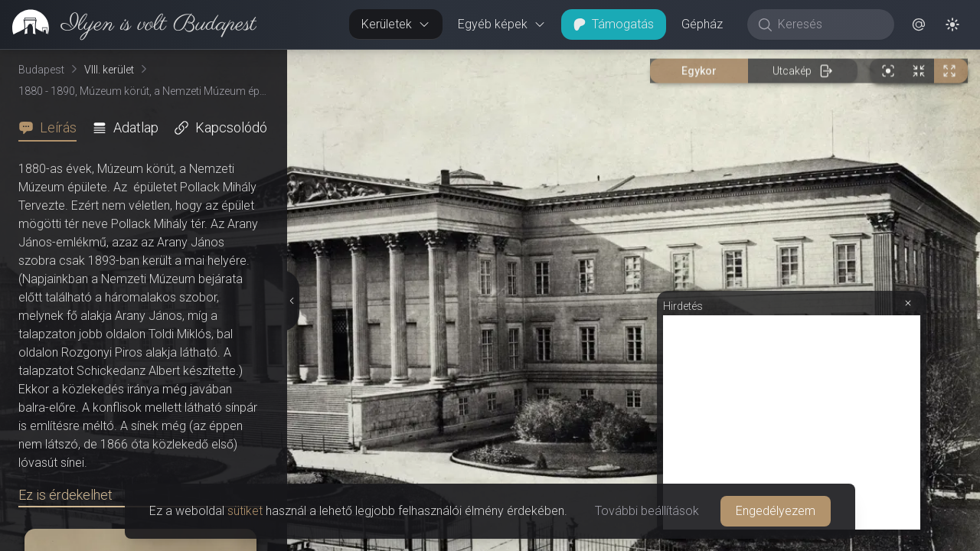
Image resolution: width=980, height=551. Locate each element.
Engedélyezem (776, 511)
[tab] (52, 128)
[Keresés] (829, 24)
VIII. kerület (109, 70)
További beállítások (647, 511)
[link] (128, 24)
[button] (919, 24)
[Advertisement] (792, 422)
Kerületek (396, 24)
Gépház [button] (702, 24)
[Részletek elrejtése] (291, 301)
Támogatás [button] (614, 24)
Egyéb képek (502, 24)
